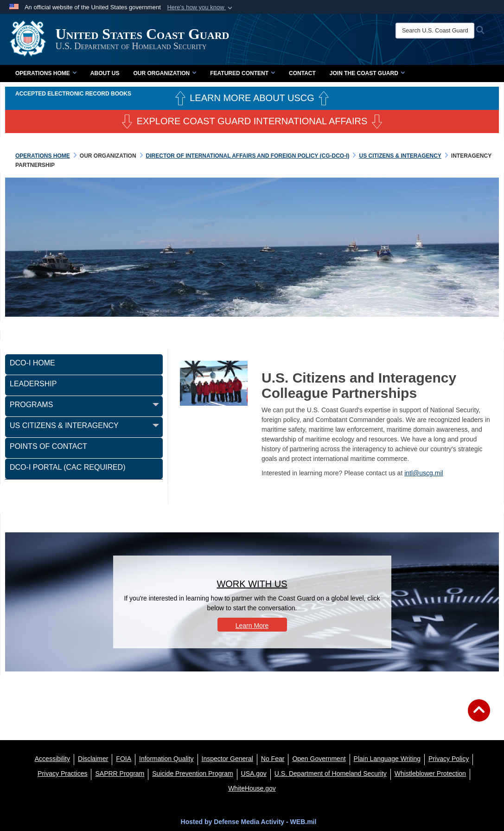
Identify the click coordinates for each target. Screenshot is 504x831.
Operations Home (46, 73)
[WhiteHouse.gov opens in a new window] (252, 788)
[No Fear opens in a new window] (273, 759)
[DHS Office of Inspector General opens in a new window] (227, 759)
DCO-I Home (32, 363)
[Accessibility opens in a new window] (52, 759)
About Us (105, 73)
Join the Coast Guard (367, 73)
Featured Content (242, 73)
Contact (302, 73)
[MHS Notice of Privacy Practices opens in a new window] (62, 773)
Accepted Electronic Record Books (73, 94)
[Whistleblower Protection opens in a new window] (430, 773)
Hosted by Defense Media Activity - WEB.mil (249, 822)
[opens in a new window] (93, 759)
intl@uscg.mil (424, 473)
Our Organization (165, 73)
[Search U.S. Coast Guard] (436, 31)
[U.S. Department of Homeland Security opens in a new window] (331, 773)
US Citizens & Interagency (64, 425)
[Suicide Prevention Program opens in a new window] (192, 773)
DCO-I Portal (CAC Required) (68, 467)
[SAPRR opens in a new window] (120, 773)
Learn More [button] (252, 626)
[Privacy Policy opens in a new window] (449, 759)
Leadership (33, 384)
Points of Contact (48, 446)
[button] (201, 7)
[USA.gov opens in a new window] (254, 773)
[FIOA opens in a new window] (124, 759)
